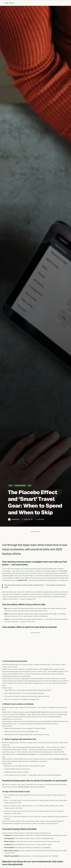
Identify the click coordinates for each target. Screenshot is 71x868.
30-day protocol (24, 788)
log (13, 822)
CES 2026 (64, 572)
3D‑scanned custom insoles (16, 662)
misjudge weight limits (61, 760)
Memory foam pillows (38, 713)
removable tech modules (26, 755)
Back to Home (9, 3)
